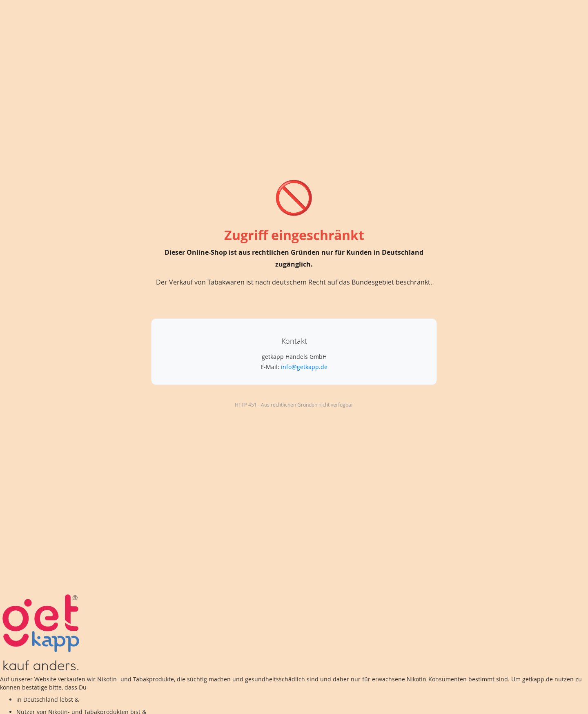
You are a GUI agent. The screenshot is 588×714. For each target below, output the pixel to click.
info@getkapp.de (304, 367)
